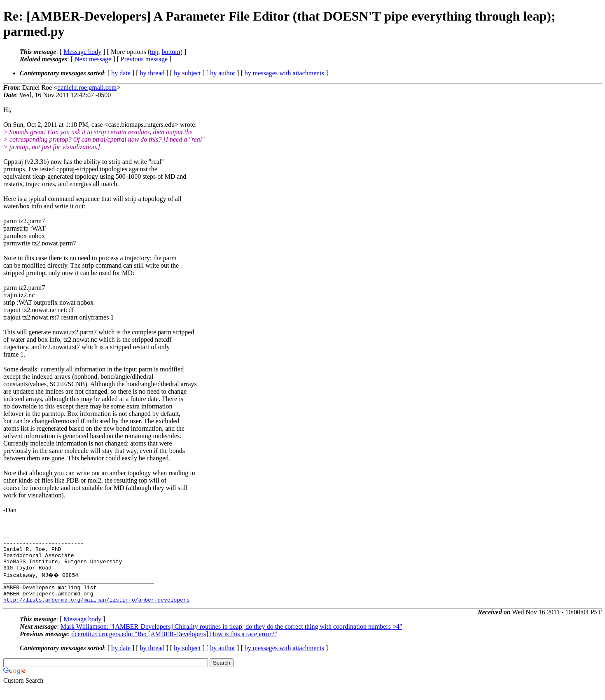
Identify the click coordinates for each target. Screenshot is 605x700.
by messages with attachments (284, 73)
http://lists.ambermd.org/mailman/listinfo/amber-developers (96, 612)
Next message (93, 59)
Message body (82, 52)
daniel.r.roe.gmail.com (87, 87)
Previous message (144, 59)
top (154, 52)
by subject (187, 73)
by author (223, 73)
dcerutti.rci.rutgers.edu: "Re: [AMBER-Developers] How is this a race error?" (174, 646)
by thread (152, 73)
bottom (171, 52)
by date (121, 73)
